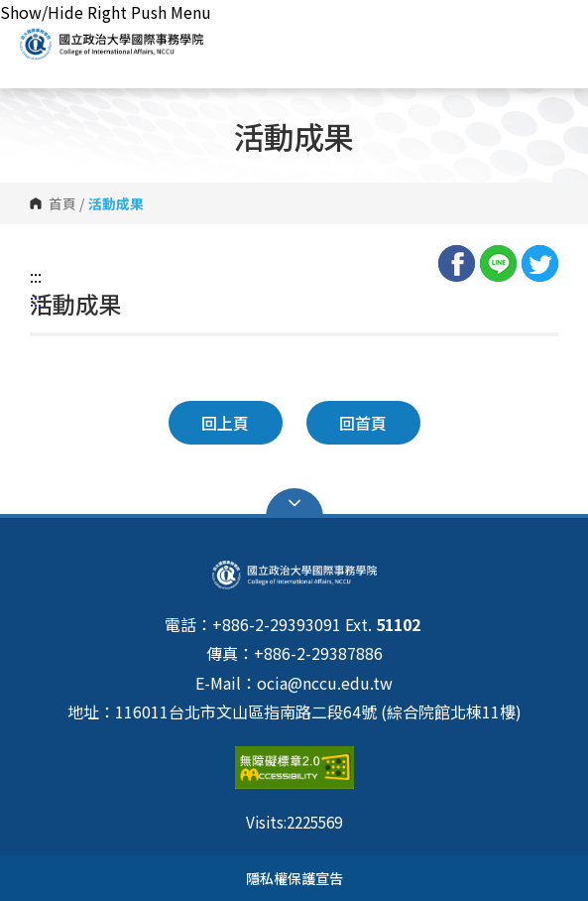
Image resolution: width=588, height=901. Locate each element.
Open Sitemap (294, 503)
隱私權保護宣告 (294, 878)
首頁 (62, 203)
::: (36, 276)
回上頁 (225, 423)
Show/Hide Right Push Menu (106, 12)
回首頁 (363, 423)
